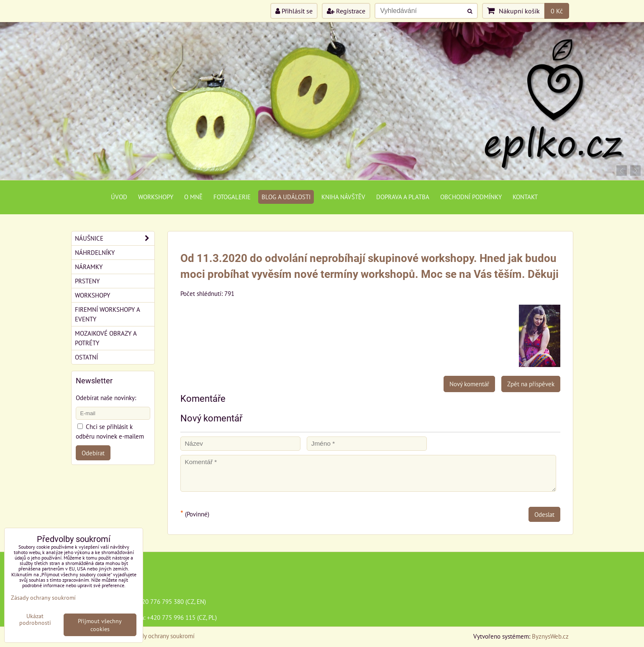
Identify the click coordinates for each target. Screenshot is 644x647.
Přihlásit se (294, 11)
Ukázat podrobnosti (35, 619)
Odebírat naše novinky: (106, 398)
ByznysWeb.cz (550, 636)
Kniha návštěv (343, 197)
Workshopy (156, 197)
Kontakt (525, 197)
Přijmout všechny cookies (100, 625)
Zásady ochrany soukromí (162, 636)
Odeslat (544, 514)
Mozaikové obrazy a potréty (106, 338)
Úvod (119, 197)
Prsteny (87, 281)
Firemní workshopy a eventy (108, 314)
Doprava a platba (403, 197)
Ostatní (86, 357)
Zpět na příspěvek (531, 384)
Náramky (89, 267)
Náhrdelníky (95, 252)
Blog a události (286, 197)
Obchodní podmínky (471, 197)
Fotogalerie (232, 197)
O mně (193, 197)
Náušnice (115, 238)
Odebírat (93, 453)
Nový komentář (469, 384)
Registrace (346, 11)
